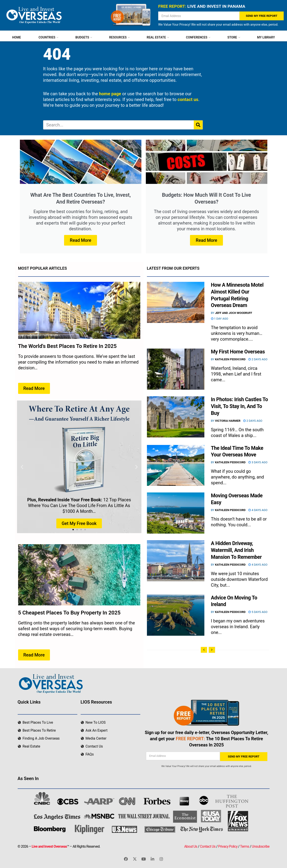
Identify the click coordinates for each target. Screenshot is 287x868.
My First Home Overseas (238, 352)
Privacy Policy (228, 846)
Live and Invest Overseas (49, 846)
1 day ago (220, 319)
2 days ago (258, 359)
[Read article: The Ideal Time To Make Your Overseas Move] (176, 465)
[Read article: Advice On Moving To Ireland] (176, 615)
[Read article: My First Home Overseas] (176, 369)
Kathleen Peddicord (230, 359)
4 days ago (258, 510)
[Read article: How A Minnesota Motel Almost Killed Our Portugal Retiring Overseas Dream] (176, 302)
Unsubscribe (261, 846)
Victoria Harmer (228, 421)
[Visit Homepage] (33, 15)
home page (110, 94)
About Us (191, 846)
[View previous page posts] (204, 650)
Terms (245, 846)
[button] (22, 467)
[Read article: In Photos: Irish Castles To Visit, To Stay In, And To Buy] (176, 417)
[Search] (198, 125)
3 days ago (258, 462)
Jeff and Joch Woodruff (234, 313)
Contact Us (208, 846)
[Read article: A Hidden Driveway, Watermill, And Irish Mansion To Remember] (176, 561)
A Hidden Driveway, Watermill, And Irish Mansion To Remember (236, 550)
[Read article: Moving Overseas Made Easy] (176, 513)
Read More (81, 240)
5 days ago (258, 612)
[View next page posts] (212, 650)
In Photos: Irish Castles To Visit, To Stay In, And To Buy (239, 406)
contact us (188, 99)
